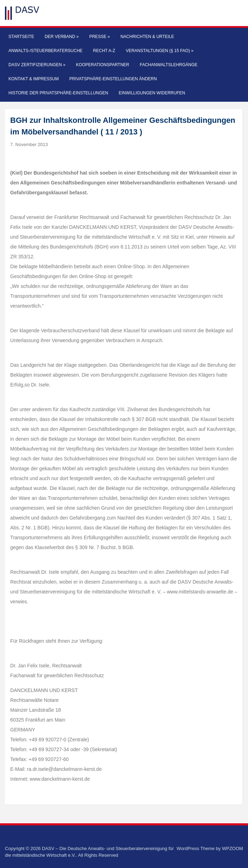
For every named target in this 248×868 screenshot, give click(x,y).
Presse (100, 37)
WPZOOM (233, 848)
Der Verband (62, 37)
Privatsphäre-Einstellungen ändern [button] (113, 79)
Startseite (21, 37)
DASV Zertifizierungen (37, 65)
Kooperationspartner (103, 65)
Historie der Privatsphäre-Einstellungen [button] (58, 93)
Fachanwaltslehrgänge (168, 65)
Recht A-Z (104, 51)
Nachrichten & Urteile (147, 37)
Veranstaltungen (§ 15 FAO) (160, 51)
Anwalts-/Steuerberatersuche (45, 51)
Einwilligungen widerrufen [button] (152, 93)
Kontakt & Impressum (34, 79)
